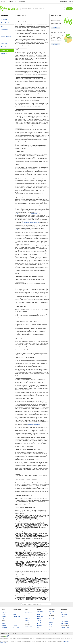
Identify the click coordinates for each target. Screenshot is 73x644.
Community (22, 2)
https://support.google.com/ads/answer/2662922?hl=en (26, 214)
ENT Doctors (40, 615)
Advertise (63, 616)
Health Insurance (29, 626)
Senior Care (28, 615)
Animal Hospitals (5, 622)
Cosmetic (15, 611)
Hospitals (3, 624)
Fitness (15, 613)
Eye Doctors (4, 613)
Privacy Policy (64, 615)
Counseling (52, 615)
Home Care (28, 619)
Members (51, 623)
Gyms (15, 615)
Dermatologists (40, 613)
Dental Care (16, 624)
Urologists (39, 629)
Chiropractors (4, 611)
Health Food (28, 611)
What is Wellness (65, 622)
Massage (3, 615)
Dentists (15, 626)
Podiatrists (39, 626)
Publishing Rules (5, 30)
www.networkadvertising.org (34, 425)
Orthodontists (16, 628)
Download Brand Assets (6, 47)
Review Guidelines (5, 33)
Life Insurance (28, 628)
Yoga (15, 622)
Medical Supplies (29, 613)
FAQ (62, 618)
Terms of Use (4, 54)
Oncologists (40, 622)
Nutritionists (4, 616)
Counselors (52, 617)
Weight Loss (4, 618)
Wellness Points (5, 57)
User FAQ (3, 26)
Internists (39, 618)
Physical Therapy (17, 616)
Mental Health (52, 609)
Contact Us (63, 613)
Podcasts (51, 628)
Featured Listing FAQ (6, 23)
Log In (71, 2)
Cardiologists (40, 611)
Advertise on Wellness (6, 36)
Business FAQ (4, 19)
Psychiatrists (52, 611)
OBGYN (39, 620)
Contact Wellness (5, 40)
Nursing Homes (29, 622)
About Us (63, 611)
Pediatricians (40, 624)
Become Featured (65, 629)
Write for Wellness (65, 623)
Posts (50, 624)
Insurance (28, 624)
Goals (50, 626)
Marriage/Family (53, 619)
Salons (15, 618)
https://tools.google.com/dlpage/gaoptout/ (30, 222)
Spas (15, 620)
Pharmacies (4, 625)
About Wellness (5, 43)
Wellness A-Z (12, 2)
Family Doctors (40, 617)
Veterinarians (4, 627)
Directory (3, 2)
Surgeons (39, 627)
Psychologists (52, 613)
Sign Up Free (63, 2)
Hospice (27, 620)
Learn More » (55, 28)
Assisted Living (28, 617)
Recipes (51, 630)
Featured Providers (65, 627)
